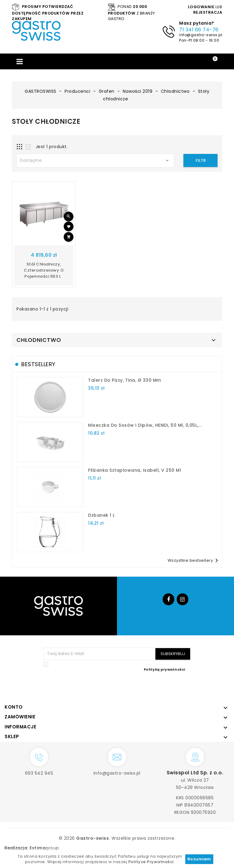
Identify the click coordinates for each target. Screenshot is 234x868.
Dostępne (95, 161)
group (44, 848)
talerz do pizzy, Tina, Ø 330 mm (125, 380)
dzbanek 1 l (101, 515)
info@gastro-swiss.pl (201, 35)
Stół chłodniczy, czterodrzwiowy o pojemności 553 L (44, 270)
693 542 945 (39, 773)
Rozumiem (199, 859)
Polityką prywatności (165, 669)
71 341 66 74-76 (199, 30)
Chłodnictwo (39, 340)
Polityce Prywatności (151, 862)
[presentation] (144, 687)
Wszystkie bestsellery (194, 561)
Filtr (201, 160)
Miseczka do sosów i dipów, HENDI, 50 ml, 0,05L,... (145, 425)
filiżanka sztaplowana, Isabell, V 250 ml (135, 470)
